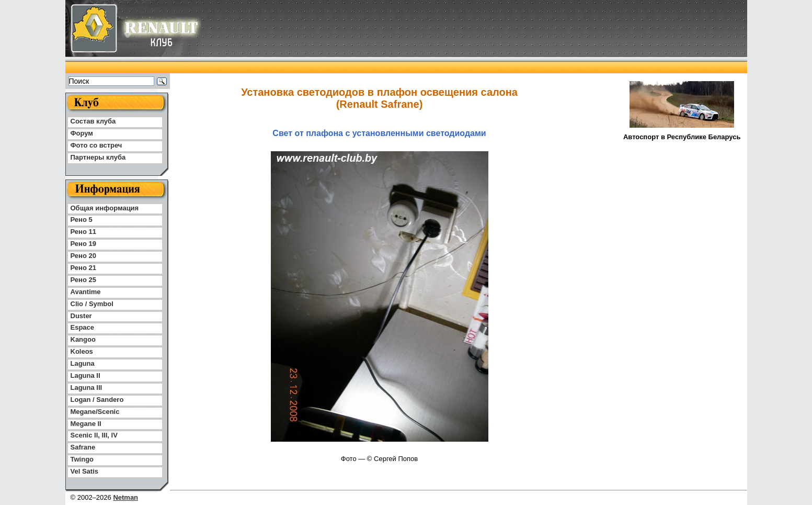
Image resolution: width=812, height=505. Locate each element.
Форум (82, 133)
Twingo (82, 459)
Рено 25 (83, 280)
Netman (125, 497)
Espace (83, 327)
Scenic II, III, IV (94, 435)
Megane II (86, 424)
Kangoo (83, 339)
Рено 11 (83, 232)
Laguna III (87, 388)
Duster (81, 316)
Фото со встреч (96, 145)
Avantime (86, 292)
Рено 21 (83, 268)
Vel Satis (84, 471)
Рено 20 (83, 256)
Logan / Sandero (97, 400)
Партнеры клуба (98, 157)
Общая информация (105, 208)
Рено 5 (82, 220)
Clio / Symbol (92, 304)
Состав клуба (93, 121)
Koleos (82, 351)
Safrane (83, 447)
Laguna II (85, 375)
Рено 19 (83, 244)
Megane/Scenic (95, 412)
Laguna (83, 363)
